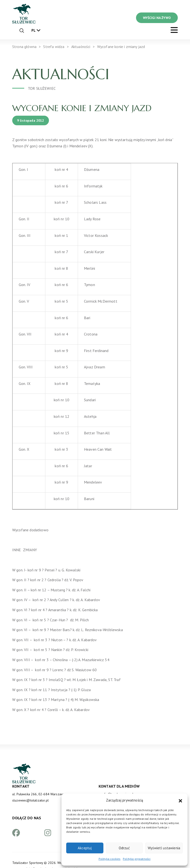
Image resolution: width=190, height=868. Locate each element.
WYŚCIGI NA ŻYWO (157, 18)
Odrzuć (124, 848)
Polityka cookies (110, 859)
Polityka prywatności (137, 859)
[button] (180, 800)
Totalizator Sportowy (28, 863)
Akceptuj (85, 848)
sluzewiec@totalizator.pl (30, 800)
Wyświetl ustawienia (164, 848)
